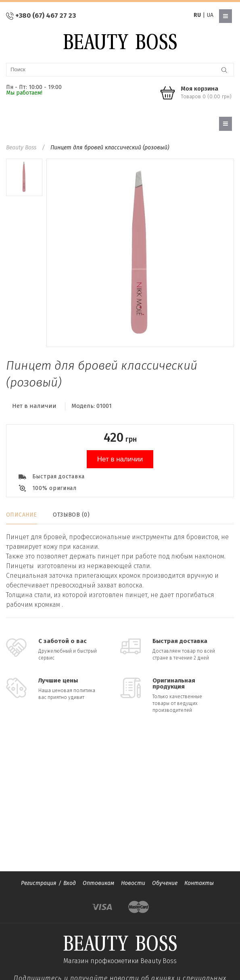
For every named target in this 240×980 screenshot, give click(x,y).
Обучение (165, 883)
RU (197, 15)
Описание (21, 515)
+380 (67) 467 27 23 (46, 16)
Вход (70, 883)
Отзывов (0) (71, 515)
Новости (133, 883)
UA (210, 15)
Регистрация (39, 883)
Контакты (199, 883)
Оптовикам (98, 883)
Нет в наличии (120, 459)
